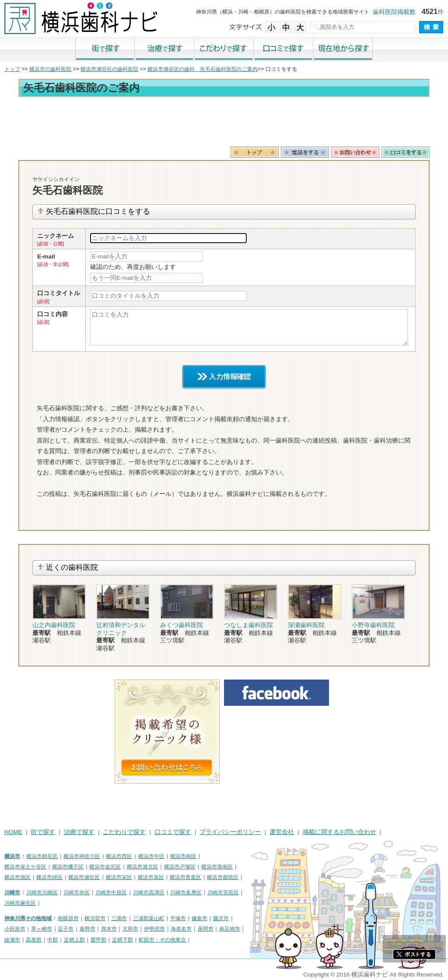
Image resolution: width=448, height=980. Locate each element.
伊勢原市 (154, 929)
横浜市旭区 (17, 877)
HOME (13, 832)
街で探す (105, 49)
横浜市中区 (151, 856)
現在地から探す (343, 49)
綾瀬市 (12, 940)
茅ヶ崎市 (42, 929)
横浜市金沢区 (105, 867)
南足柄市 (230, 929)
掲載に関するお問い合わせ (339, 832)
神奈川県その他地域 (28, 918)
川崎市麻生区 (20, 903)
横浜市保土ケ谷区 (25, 867)
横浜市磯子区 (68, 867)
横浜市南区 (183, 856)
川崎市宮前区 (223, 893)
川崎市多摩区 (186, 893)
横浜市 (12, 856)
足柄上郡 (74, 940)
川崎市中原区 (111, 893)
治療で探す (164, 49)
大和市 (130, 929)
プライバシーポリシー (230, 832)
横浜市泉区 (151, 877)
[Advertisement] (224, 123)
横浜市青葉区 (185, 877)
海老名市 (181, 929)
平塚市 (178, 918)
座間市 (206, 929)
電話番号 (305, 152)
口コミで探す (283, 49)
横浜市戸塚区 (180, 867)
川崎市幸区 (77, 893)
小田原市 (15, 929)
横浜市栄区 (119, 877)
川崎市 (12, 893)
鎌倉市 (199, 918)
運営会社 (282, 832)
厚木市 (109, 929)
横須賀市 (95, 918)
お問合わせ (355, 152)
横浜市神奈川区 (82, 856)
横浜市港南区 (217, 867)
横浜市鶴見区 (42, 856)
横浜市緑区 (49, 877)
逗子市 (66, 929)
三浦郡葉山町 (149, 918)
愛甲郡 (98, 940)
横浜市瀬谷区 (84, 877)
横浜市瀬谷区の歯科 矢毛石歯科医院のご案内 (203, 69)
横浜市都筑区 (223, 877)
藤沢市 (221, 918)
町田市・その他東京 (162, 940)
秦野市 (87, 929)
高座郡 (34, 940)
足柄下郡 (122, 940)
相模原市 (68, 918)
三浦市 (119, 918)
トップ (12, 69)
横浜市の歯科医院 (50, 69)
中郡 (52, 940)
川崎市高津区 (149, 893)
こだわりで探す (224, 49)
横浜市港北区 (143, 867)
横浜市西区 (119, 856)
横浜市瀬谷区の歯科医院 (109, 69)
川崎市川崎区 (42, 893)
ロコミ (406, 152)
